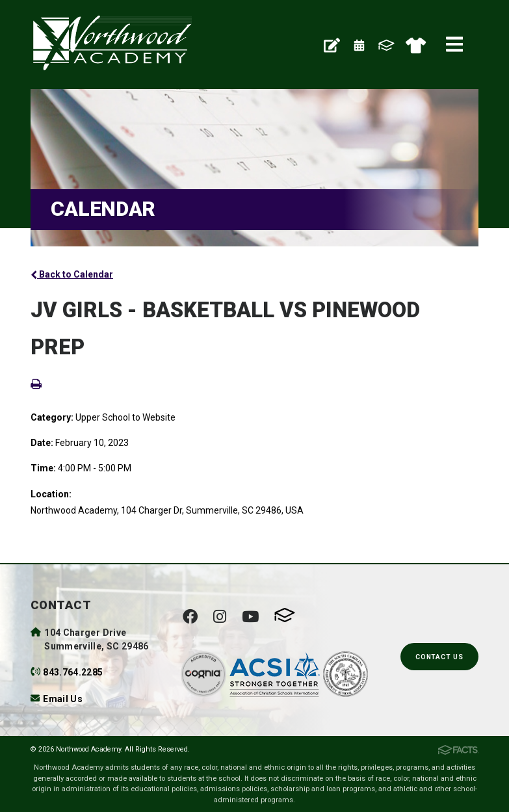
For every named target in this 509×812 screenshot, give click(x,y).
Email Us (63, 699)
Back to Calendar (72, 274)
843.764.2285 (73, 672)
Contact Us (439, 657)
